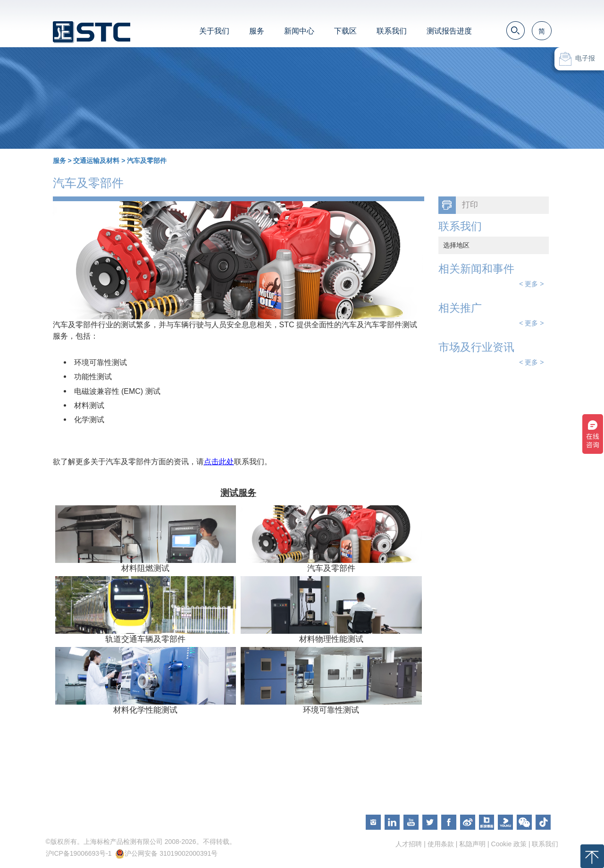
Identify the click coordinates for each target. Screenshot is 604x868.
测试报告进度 (449, 31)
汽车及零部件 (147, 161)
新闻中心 (299, 31)
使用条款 (441, 844)
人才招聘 (409, 844)
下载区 (345, 31)
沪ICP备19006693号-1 (79, 853)
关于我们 (214, 31)
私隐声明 (472, 844)
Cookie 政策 (509, 844)
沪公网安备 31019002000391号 (171, 853)
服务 (257, 31)
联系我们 (392, 31)
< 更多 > (531, 284)
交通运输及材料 (96, 161)
